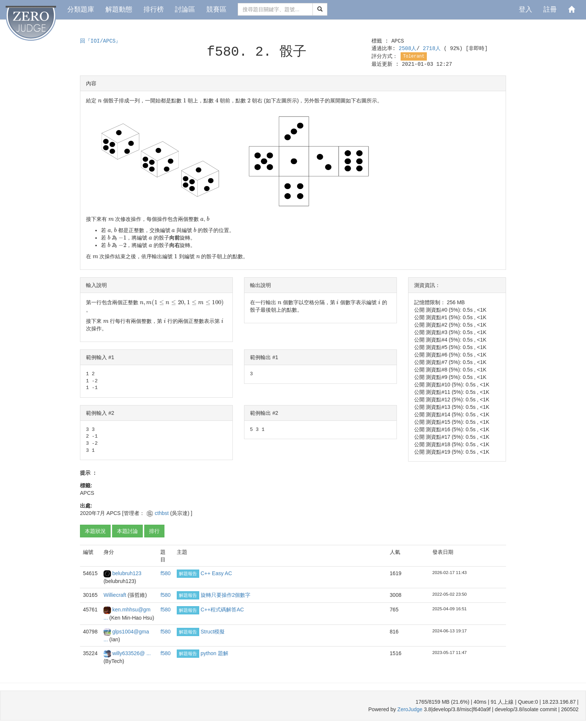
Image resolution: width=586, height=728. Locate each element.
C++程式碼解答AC (222, 610)
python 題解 (215, 653)
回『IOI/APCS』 (100, 41)
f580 (165, 573)
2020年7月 (92, 513)
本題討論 (127, 531)
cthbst (162, 513)
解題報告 (188, 574)
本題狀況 (95, 531)
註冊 (550, 9)
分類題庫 (81, 9)
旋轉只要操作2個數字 (226, 595)
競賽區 (216, 9)
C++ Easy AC (216, 573)
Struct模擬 (213, 632)
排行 (154, 531)
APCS (398, 41)
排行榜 (154, 9)
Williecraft (116, 595)
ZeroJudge (410, 709)
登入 (525, 9)
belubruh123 (127, 573)
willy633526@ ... (131, 653)
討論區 (185, 9)
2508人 (408, 49)
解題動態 (119, 9)
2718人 (433, 49)
